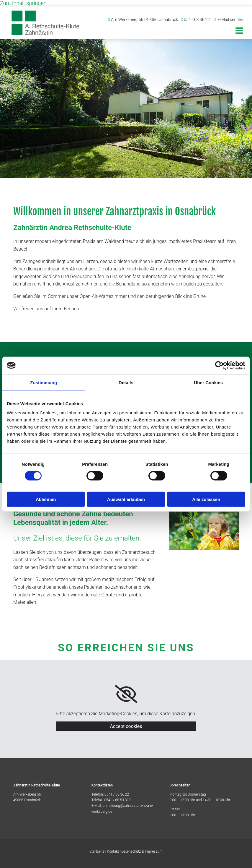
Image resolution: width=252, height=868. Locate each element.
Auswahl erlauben (126, 499)
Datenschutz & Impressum (142, 852)
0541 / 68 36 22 (117, 795)
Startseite (97, 852)
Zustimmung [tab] (44, 382)
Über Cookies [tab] (208, 382)
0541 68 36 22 (197, 20)
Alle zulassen (206, 499)
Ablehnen (46, 499)
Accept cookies (126, 727)
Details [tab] (126, 382)
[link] (126, 695)
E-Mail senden (230, 20)
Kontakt (113, 852)
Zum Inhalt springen (23, 3)
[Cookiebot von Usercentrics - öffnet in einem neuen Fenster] (219, 365)
